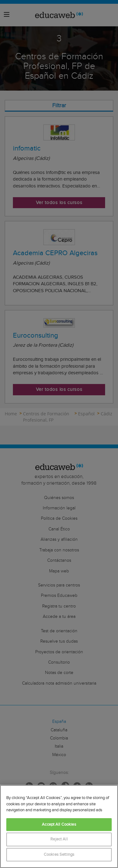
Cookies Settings (59, 855)
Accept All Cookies (59, 825)
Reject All (59, 839)
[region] (59, 826)
